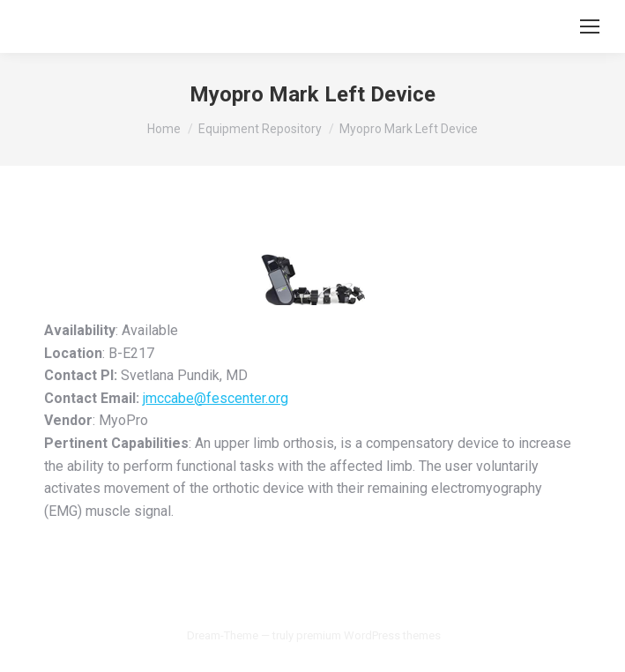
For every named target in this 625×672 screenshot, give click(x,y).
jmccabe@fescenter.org (216, 398)
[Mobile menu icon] (590, 26)
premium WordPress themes (368, 635)
